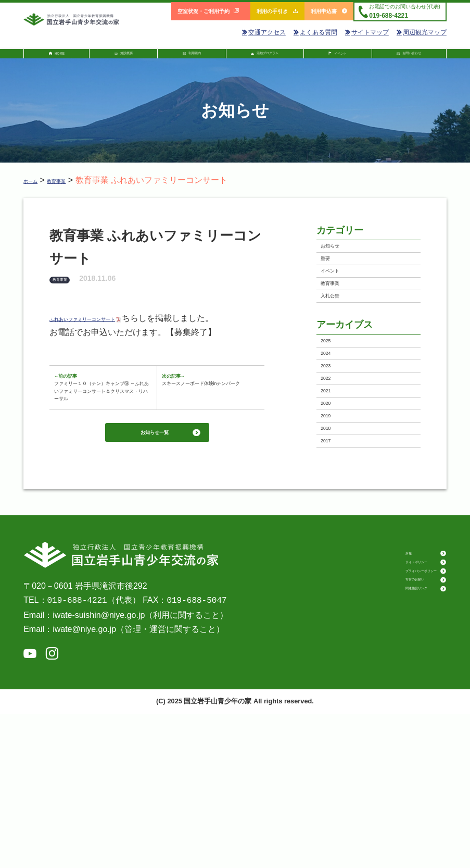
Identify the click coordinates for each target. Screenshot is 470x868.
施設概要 (121, 57)
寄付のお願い (384, 752)
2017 (334, 591)
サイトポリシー (387, 725)
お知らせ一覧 (153, 542)
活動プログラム (263, 57)
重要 (333, 283)
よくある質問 (315, 32)
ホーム (36, 188)
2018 (334, 568)
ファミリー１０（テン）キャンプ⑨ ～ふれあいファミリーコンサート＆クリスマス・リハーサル (100, 445)
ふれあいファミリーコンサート (111, 327)
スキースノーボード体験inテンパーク (207, 423)
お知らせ (341, 260)
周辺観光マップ (422, 32)
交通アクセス (264, 32)
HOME (58, 58)
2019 (334, 545)
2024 (334, 430)
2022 (334, 476)
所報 (372, 711)
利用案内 (187, 57)
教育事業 (74, 188)
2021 (334, 499)
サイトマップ (367, 32)
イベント (339, 58)
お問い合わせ (411, 57)
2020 (334, 522)
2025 (334, 407)
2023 (334, 453)
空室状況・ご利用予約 (208, 11)
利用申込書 (329, 11)
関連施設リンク (387, 766)
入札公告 (341, 351)
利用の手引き (277, 11)
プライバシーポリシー (397, 739)
